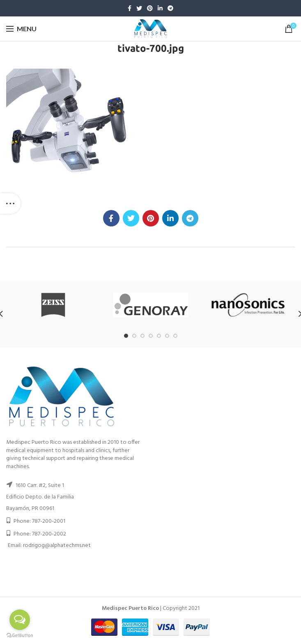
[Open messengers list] (20, 620)
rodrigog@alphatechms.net (57, 546)
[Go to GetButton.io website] (20, 636)
